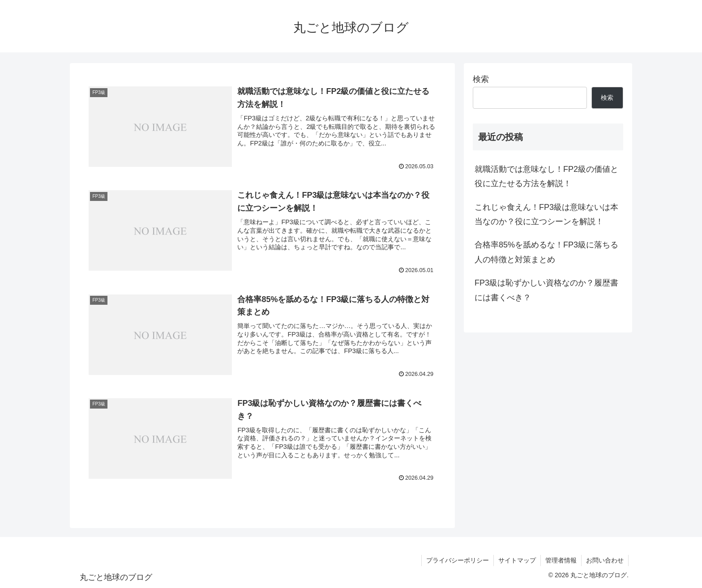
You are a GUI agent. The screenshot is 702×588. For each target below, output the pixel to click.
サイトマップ (517, 560)
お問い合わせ (605, 560)
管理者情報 (561, 560)
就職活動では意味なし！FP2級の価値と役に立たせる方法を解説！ (546, 176)
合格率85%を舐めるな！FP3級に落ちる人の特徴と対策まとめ (546, 252)
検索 (481, 79)
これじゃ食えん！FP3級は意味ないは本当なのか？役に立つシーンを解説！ (546, 214)
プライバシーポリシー (458, 560)
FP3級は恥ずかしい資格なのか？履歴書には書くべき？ (546, 290)
